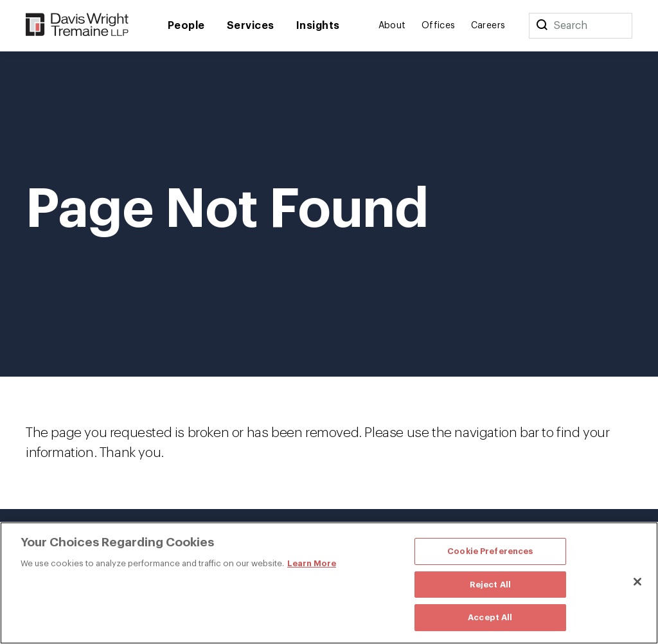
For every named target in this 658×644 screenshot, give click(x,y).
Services (251, 26)
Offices (439, 26)
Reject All (490, 585)
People (186, 26)
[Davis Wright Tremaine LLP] (77, 25)
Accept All (490, 617)
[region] (329, 583)
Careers (488, 26)
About (392, 26)
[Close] (637, 582)
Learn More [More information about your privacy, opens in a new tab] (312, 563)
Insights (318, 26)
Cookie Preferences (490, 551)
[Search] (542, 26)
